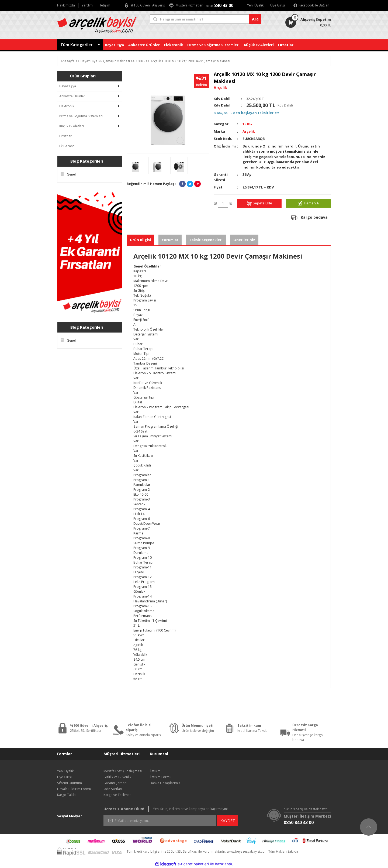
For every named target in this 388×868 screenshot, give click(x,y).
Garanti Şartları (115, 783)
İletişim (155, 771)
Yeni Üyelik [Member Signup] (255, 5)
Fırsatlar (65, 136)
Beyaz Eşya (68, 86)
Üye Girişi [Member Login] (278, 5)
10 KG (247, 124)
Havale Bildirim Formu (74, 789)
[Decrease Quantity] (215, 203)
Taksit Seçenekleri (206, 240)
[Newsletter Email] (160, 821)
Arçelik (249, 131)
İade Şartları (113, 789)
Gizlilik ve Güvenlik (117, 777)
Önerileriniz (244, 240)
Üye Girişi (64, 777)
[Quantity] (223, 203)
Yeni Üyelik (65, 771)
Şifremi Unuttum (70, 783)
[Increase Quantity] (231, 203)
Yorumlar (170, 240)
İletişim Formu (161, 777)
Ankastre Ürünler (72, 96)
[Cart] (298, 22)
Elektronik (67, 106)
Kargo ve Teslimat (117, 795)
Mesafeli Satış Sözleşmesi (123, 771)
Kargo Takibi (67, 795)
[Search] (206, 19)
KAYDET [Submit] (228, 821)
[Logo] (101, 25)
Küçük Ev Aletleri (72, 126)
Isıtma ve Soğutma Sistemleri (81, 116)
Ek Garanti (67, 146)
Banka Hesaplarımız (165, 783)
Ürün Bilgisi (140, 240)
